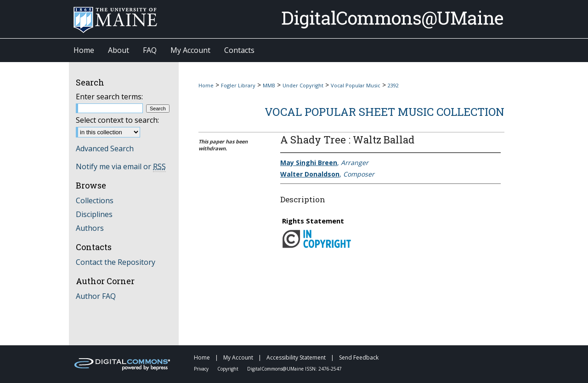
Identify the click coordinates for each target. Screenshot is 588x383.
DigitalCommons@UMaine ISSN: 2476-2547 (294, 369)
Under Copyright (303, 85)
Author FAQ (96, 296)
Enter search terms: (109, 97)
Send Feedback (359, 357)
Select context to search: (117, 120)
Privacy (202, 369)
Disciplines (94, 214)
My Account (239, 357)
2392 (393, 85)
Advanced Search (105, 149)
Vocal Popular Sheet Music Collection (384, 112)
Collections (95, 200)
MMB (269, 85)
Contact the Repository (116, 262)
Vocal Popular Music (356, 85)
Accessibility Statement (297, 357)
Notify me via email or (121, 166)
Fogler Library (238, 85)
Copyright (229, 369)
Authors (90, 228)
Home (206, 85)
